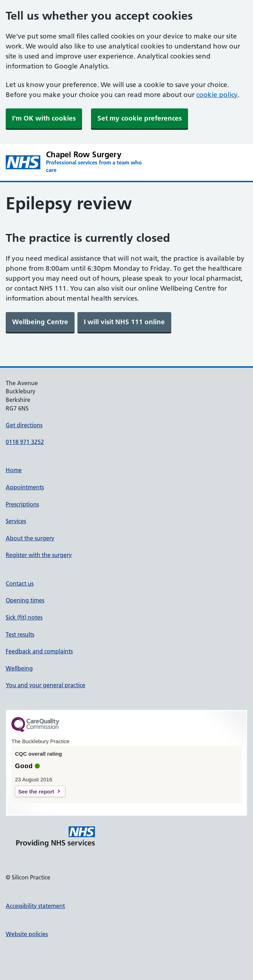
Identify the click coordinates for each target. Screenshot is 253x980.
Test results (20, 634)
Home (14, 470)
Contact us (20, 583)
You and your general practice (45, 685)
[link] (40, 322)
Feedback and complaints (39, 651)
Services (16, 521)
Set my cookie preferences (140, 118)
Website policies (27, 934)
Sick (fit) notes (24, 617)
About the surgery (30, 538)
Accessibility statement (35, 906)
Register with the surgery (39, 555)
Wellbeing (19, 668)
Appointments (25, 487)
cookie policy (217, 95)
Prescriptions (22, 504)
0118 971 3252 (25, 442)
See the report (36, 792)
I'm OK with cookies (44, 118)
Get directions (24, 425)
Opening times (25, 600)
